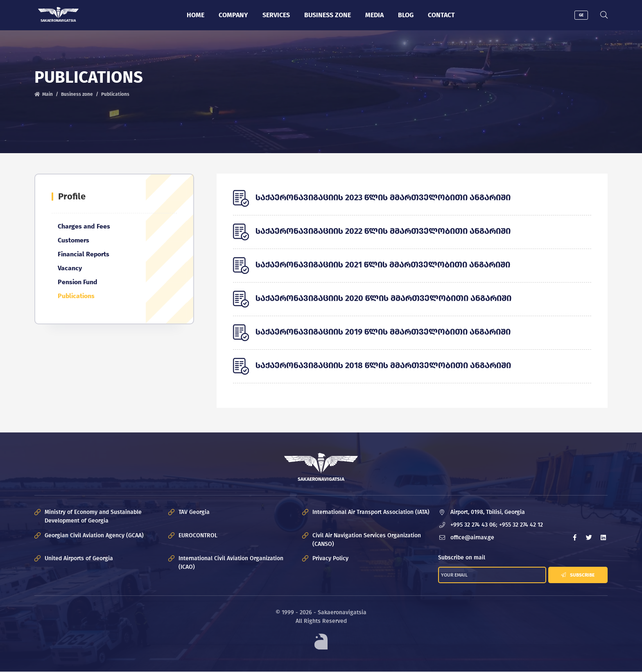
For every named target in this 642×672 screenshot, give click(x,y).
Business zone (328, 15)
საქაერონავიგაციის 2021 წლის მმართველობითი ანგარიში (383, 265)
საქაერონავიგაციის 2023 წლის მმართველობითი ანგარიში (383, 197)
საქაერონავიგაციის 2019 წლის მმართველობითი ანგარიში (383, 332)
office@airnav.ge (472, 537)
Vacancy (70, 268)
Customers (73, 240)
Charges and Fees (84, 226)
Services (276, 15)
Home (196, 15)
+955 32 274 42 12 (521, 525)
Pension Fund (78, 282)
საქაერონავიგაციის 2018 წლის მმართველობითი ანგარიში (383, 365)
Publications (76, 296)
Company (233, 15)
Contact (441, 15)
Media (374, 15)
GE (581, 15)
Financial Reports (84, 254)
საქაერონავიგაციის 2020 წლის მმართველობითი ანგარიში (383, 298)
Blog (406, 15)
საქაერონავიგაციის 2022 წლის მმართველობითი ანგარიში (383, 231)
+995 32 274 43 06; (474, 525)
